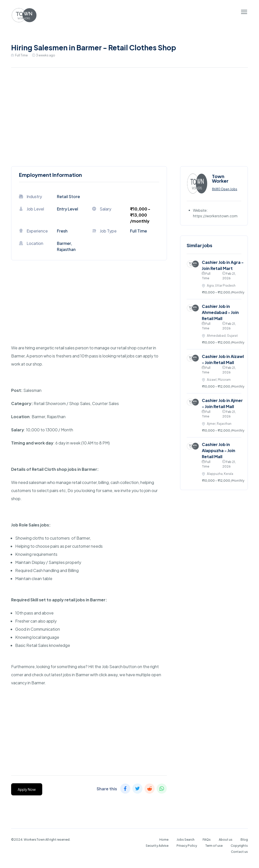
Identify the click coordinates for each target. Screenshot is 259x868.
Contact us (239, 852)
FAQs (207, 840)
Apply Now (27, 789)
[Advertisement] (129, 116)
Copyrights (239, 846)
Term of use (214, 846)
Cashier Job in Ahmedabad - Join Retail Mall (220, 312)
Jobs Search (186, 840)
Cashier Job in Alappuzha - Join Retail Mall (219, 450)
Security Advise (157, 846)
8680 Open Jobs (225, 189)
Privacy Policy (187, 846)
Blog (244, 840)
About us (226, 840)
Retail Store (68, 196)
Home (164, 840)
